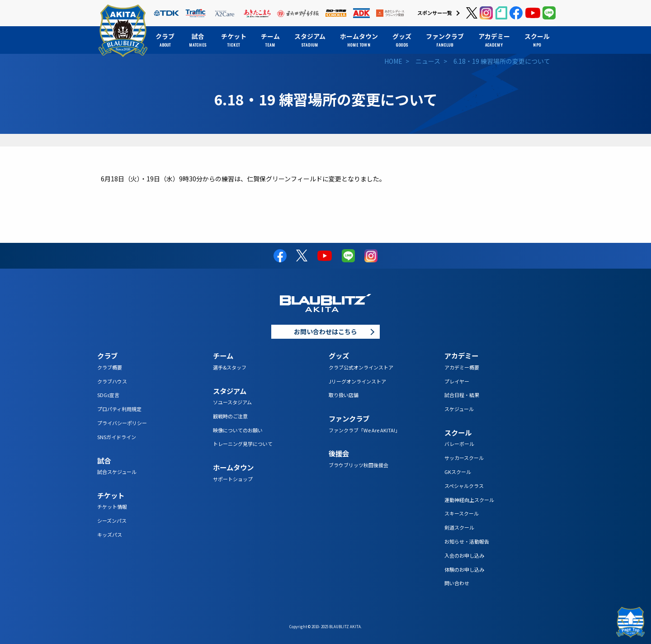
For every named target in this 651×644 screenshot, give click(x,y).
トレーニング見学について (243, 444)
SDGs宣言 (108, 395)
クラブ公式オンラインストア (361, 367)
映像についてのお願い (238, 430)
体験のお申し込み (464, 569)
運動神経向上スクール (469, 500)
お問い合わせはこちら (325, 331)
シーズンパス (112, 521)
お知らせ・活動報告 (467, 541)
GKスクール (458, 472)
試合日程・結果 (462, 395)
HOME (393, 61)
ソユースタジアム (232, 402)
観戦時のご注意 (230, 416)
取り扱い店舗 (344, 395)
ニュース (428, 61)
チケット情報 (112, 507)
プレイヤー (457, 381)
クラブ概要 (110, 367)
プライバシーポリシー (122, 423)
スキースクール (462, 513)
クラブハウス (112, 381)
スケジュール (459, 409)
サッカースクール (464, 458)
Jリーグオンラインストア (357, 381)
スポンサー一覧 (435, 13)
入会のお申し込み (464, 555)
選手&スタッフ (230, 367)
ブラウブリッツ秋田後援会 (359, 465)
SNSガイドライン (117, 437)
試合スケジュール (117, 472)
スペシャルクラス (464, 486)
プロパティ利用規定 (119, 409)
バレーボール (459, 444)
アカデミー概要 (462, 367)
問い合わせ (457, 583)
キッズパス (110, 535)
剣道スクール (459, 527)
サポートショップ (233, 479)
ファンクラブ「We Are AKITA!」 (364, 430)
